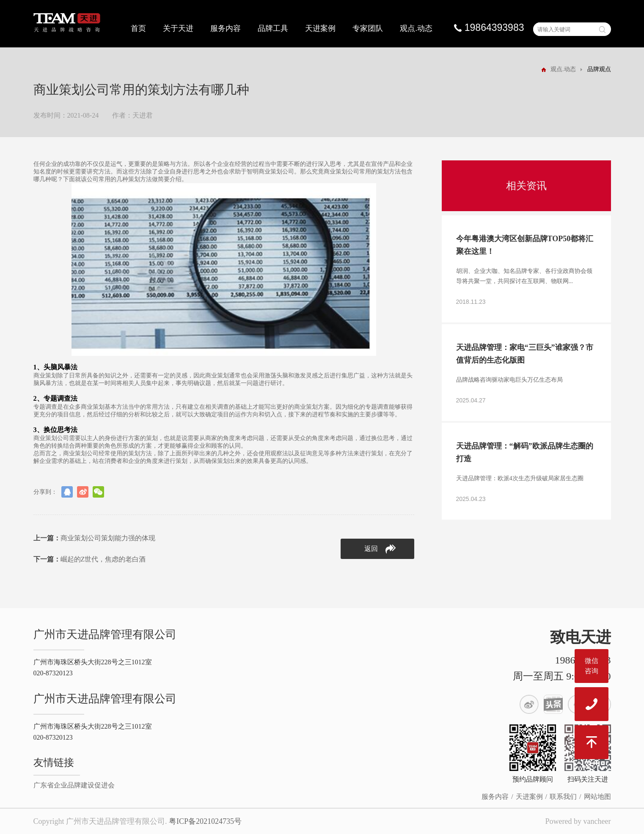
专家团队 (368, 28)
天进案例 (320, 28)
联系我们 (563, 797)
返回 (380, 549)
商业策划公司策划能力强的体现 (94, 538)
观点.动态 (416, 28)
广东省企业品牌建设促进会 (74, 785)
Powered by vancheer (578, 821)
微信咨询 (592, 666)
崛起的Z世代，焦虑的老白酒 (90, 559)
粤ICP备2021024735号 (205, 821)
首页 (138, 28)
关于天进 (178, 28)
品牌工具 (273, 28)
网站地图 (597, 797)
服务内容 (226, 28)
